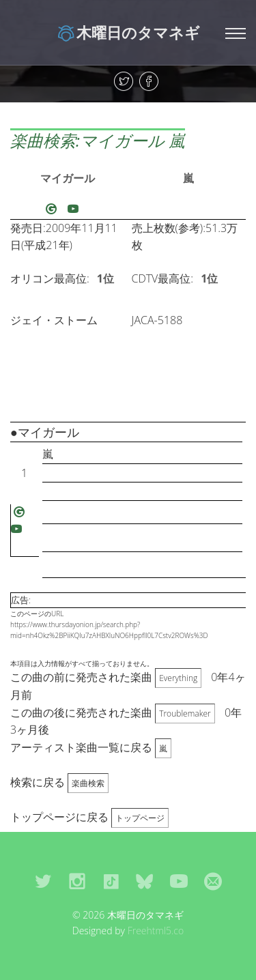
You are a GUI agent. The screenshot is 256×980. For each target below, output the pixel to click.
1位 (105, 278)
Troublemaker (185, 714)
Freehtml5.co (156, 931)
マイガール (68, 178)
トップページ (140, 818)
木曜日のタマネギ (128, 32)
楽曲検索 (88, 783)
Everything (178, 678)
